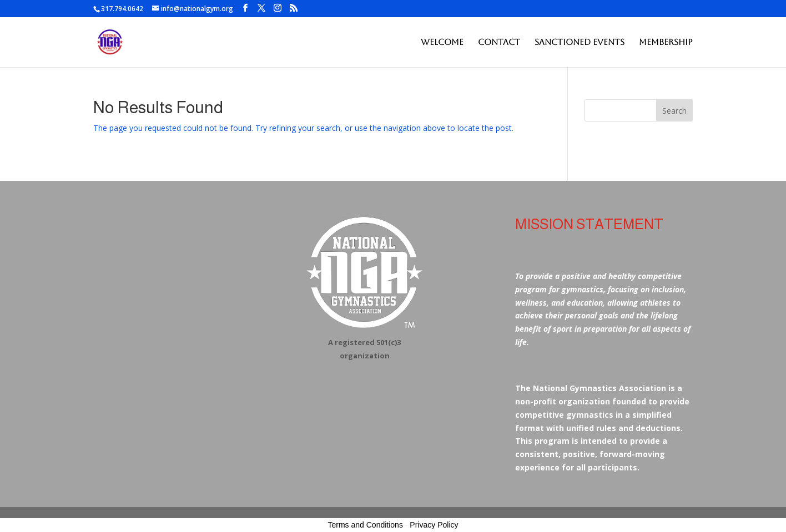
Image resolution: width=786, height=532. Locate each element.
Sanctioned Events (580, 42)
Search (674, 111)
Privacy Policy (434, 525)
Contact (499, 42)
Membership (666, 42)
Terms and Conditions (366, 525)
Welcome (442, 42)
